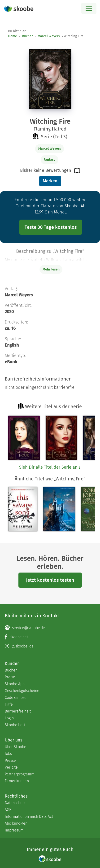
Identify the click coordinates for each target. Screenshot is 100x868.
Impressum (14, 830)
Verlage (11, 767)
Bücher (27, 36)
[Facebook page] (50, 637)
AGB (8, 810)
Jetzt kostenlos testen (50, 580)
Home (13, 36)
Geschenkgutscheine (22, 691)
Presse (10, 760)
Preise (10, 677)
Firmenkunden (17, 781)
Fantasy (50, 160)
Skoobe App (15, 684)
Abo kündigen (16, 823)
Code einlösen (17, 698)
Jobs (8, 754)
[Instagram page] (50, 646)
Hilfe (9, 704)
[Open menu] (89, 8)
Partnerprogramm (20, 774)
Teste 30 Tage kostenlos (51, 227)
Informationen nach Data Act (29, 817)
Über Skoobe (15, 747)
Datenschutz (15, 803)
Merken (50, 181)
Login (9, 718)
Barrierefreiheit (18, 711)
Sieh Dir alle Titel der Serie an (50, 467)
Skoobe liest (15, 725)
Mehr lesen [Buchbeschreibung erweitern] (51, 269)
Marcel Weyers (49, 36)
